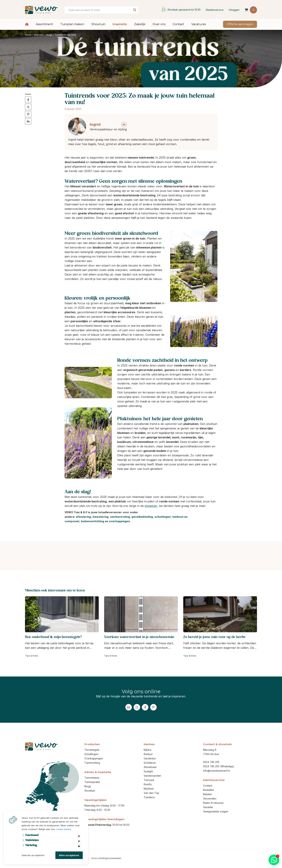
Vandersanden (152, 776)
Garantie (208, 807)
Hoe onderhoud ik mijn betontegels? (53, 637)
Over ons (159, 24)
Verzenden (210, 798)
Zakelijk (140, 24)
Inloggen (234, 10)
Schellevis (150, 763)
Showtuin (98, 24)
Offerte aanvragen (240, 24)
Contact (178, 24)
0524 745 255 (211, 762)
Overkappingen (94, 758)
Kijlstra (147, 750)
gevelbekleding (142, 517)
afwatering (83, 517)
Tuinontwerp (92, 778)
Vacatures (199, 24)
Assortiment (44, 24)
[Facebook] (145, 707)
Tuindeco (149, 797)
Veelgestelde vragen (216, 811)
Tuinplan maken (72, 24)
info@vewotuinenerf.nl (216, 771)
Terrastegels (92, 750)
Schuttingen (91, 754)
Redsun (148, 754)
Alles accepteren (69, 855)
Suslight (148, 771)
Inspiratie (120, 24)
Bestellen (209, 790)
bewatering (101, 517)
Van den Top (151, 793)
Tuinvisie (149, 780)
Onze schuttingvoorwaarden (106, 858)
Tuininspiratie (92, 782)
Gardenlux (150, 758)
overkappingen (119, 521)
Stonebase (150, 767)
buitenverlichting (93, 521)
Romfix (148, 784)
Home (27, 24)
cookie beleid (63, 829)
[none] (135, 10)
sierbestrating (120, 517)
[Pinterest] (153, 707)
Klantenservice (215, 10)
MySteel (149, 789)
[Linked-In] (129, 707)
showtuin (151, 506)
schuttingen (163, 517)
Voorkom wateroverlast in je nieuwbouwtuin (139, 637)
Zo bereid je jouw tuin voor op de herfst (214, 637)
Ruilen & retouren (213, 803)
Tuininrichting (92, 763)
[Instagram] (137, 707)
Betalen (208, 794)
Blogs (88, 786)
